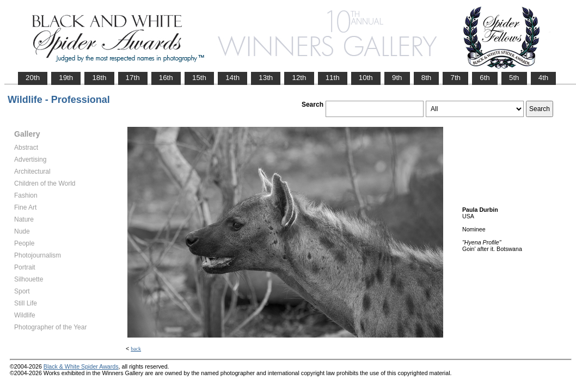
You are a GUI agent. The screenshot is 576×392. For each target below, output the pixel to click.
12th (299, 78)
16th (166, 78)
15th (199, 78)
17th (133, 78)
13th (266, 78)
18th (99, 78)
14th (232, 78)
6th (485, 78)
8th (427, 78)
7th (455, 78)
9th (397, 78)
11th (333, 78)
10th (366, 78)
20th (33, 78)
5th (514, 78)
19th (66, 78)
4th (544, 78)
